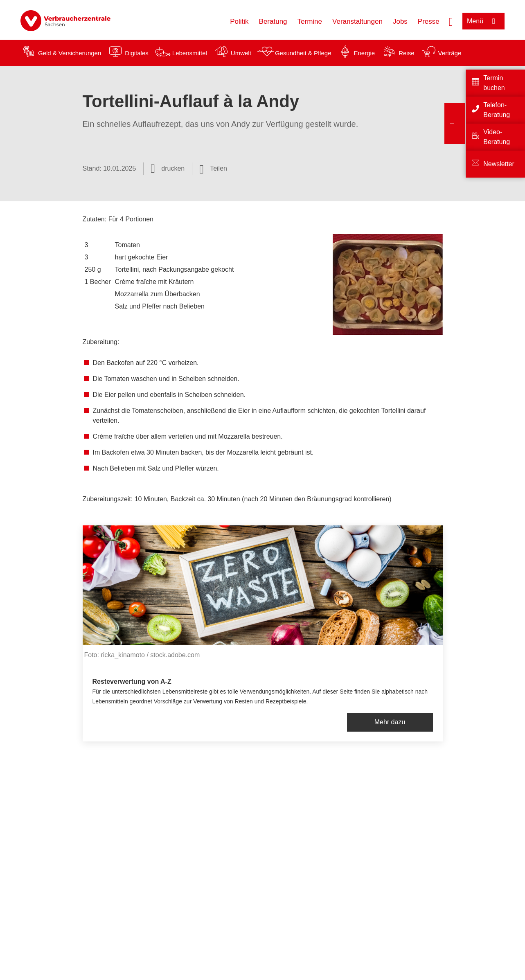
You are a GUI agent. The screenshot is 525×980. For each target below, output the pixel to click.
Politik (239, 21)
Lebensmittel (190, 53)
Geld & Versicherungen (70, 53)
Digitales (137, 53)
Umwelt (241, 53)
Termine (310, 21)
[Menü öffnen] (483, 21)
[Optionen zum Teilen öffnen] (213, 169)
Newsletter (499, 164)
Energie (364, 53)
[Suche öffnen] (451, 21)
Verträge (450, 53)
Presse (429, 21)
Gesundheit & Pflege (303, 53)
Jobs (400, 21)
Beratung (273, 21)
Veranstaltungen (357, 21)
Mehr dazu (390, 722)
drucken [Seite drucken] (173, 168)
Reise (406, 53)
